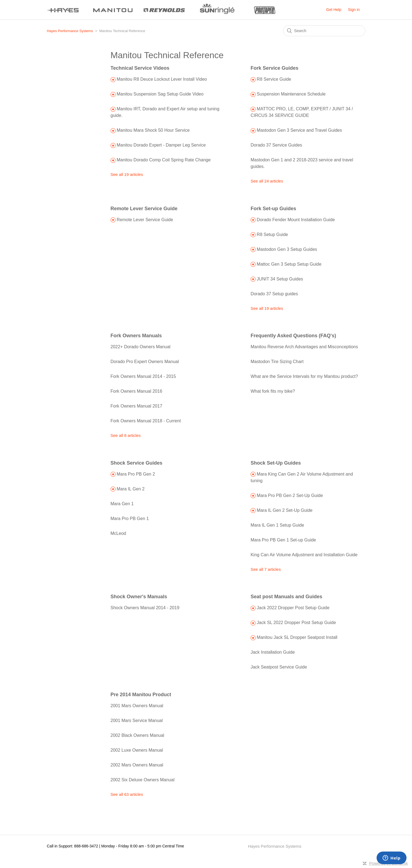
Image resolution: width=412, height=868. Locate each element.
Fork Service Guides (274, 68)
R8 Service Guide (274, 79)
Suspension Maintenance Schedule (291, 94)
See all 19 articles (127, 174)
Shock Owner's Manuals (139, 597)
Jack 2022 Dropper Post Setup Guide (293, 608)
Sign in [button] (354, 10)
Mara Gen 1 (122, 504)
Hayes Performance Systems (70, 31)
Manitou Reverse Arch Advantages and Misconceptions (304, 347)
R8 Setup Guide (272, 234)
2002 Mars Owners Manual (137, 765)
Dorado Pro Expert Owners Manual (145, 362)
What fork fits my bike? (273, 391)
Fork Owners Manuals (136, 336)
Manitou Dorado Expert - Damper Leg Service (161, 145)
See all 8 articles (126, 435)
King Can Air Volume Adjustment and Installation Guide (304, 555)
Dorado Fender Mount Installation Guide (296, 220)
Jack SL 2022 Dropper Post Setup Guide (296, 623)
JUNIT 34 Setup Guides (280, 279)
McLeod (118, 533)
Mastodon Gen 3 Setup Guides (287, 249)
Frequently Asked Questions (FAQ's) (293, 336)
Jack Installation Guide (273, 652)
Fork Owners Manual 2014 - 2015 (143, 376)
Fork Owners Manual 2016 (137, 391)
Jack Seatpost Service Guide (279, 667)
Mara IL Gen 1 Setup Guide (277, 525)
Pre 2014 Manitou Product (141, 695)
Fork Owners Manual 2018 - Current (146, 421)
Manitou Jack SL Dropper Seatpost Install (297, 637)
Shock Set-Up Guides (276, 463)
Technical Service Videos (140, 68)
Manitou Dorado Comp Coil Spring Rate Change (164, 160)
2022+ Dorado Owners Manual (141, 347)
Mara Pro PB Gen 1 (130, 519)
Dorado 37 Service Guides (276, 145)
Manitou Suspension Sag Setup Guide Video (160, 94)
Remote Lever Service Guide (144, 209)
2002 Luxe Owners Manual (137, 750)
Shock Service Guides (137, 463)
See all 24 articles (267, 181)
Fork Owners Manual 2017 (137, 406)
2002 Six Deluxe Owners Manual (143, 780)
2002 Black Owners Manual (138, 735)
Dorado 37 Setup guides (274, 294)
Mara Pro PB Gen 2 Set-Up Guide (290, 495)
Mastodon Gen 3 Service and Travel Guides (299, 130)
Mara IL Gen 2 (131, 489)
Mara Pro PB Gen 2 (136, 474)
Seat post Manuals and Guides (286, 597)
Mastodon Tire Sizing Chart (277, 362)
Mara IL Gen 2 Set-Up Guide (285, 510)
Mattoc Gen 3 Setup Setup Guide (289, 264)
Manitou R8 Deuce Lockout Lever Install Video (162, 79)
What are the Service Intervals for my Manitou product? (304, 376)
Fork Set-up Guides (273, 209)
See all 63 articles (127, 794)
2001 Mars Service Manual (137, 720)
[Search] (324, 31)
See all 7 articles (266, 569)
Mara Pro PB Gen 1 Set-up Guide (283, 540)
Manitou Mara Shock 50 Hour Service (153, 130)
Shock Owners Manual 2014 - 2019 (145, 608)
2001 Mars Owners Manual (137, 706)
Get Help (334, 10)
